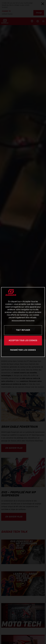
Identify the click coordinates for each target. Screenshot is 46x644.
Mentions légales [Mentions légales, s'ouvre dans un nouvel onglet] (30, 321)
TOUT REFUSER (23, 330)
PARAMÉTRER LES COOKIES (23, 350)
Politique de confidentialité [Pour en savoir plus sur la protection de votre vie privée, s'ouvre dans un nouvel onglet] (19, 321)
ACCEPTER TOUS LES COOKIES (23, 341)
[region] (23, 322)
